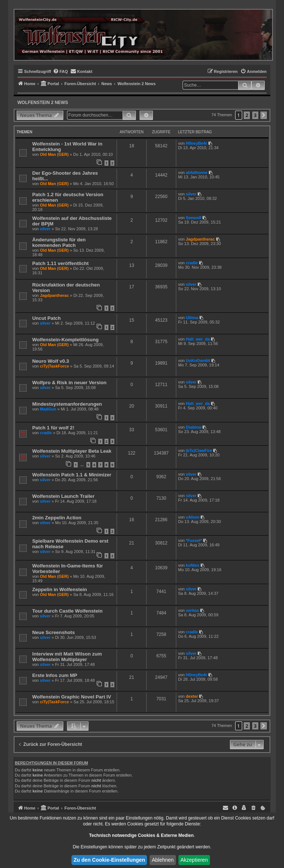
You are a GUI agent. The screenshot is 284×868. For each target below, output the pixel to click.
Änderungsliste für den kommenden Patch (59, 242)
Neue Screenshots (54, 632)
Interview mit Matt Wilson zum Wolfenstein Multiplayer (67, 657)
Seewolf (194, 218)
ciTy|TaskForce (54, 366)
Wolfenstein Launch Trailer (63, 496)
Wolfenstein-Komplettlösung (65, 340)
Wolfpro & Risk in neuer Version (69, 383)
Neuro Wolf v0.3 (51, 361)
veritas (192, 610)
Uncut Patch (46, 318)
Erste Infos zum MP (55, 675)
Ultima (192, 318)
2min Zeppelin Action (57, 518)
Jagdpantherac (200, 239)
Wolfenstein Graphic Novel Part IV (72, 697)
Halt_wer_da (198, 339)
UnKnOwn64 (198, 361)
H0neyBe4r (196, 143)
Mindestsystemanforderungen (67, 404)
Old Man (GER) (54, 154)
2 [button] (247, 115)
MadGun (48, 409)
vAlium (193, 517)
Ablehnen (163, 860)
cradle (192, 263)
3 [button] (255, 115)
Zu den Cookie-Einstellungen (109, 860)
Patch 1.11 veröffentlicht (60, 263)
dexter (192, 696)
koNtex (193, 565)
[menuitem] (61, 71)
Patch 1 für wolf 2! (53, 428)
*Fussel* (194, 540)
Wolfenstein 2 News (43, 103)
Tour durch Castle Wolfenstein (67, 611)
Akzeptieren (194, 860)
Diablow (194, 427)
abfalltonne (197, 172)
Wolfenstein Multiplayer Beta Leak (72, 451)
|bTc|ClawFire (199, 450)
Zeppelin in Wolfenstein (60, 589)
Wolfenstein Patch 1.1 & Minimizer (72, 475)
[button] (264, 115)
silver (191, 194)
